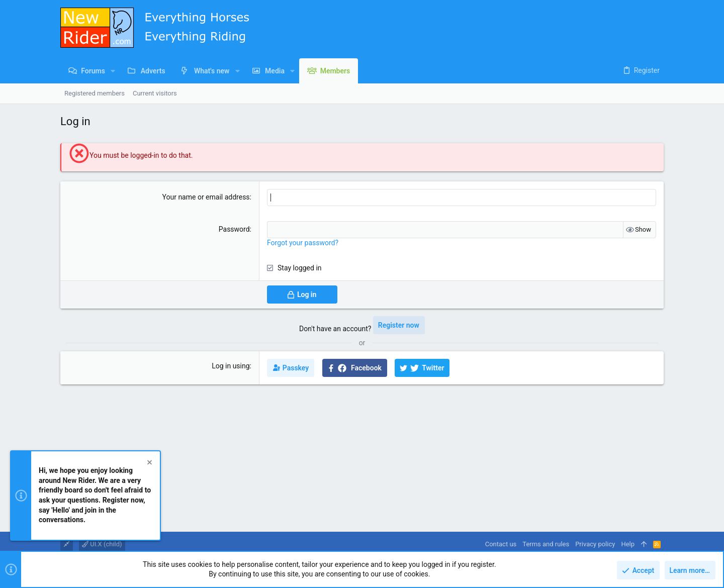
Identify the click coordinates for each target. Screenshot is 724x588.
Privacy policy (595, 544)
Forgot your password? (303, 243)
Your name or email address (206, 197)
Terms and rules (546, 544)
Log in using (231, 366)
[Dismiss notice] (149, 464)
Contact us (501, 544)
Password (234, 229)
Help (628, 544)
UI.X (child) (102, 544)
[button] (113, 71)
